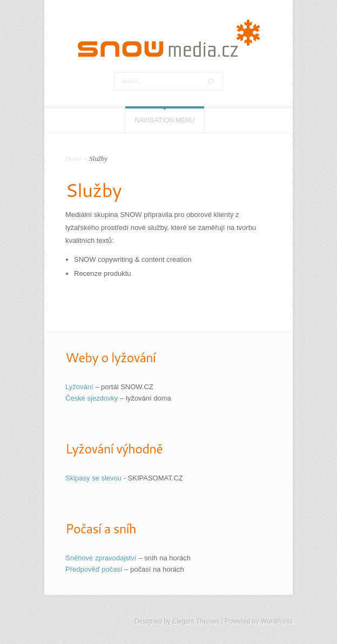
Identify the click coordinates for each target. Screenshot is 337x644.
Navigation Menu (165, 120)
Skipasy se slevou (93, 478)
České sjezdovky (92, 398)
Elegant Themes (196, 621)
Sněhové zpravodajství (101, 558)
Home (74, 158)
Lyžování (79, 387)
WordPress (277, 621)
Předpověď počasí (94, 569)
